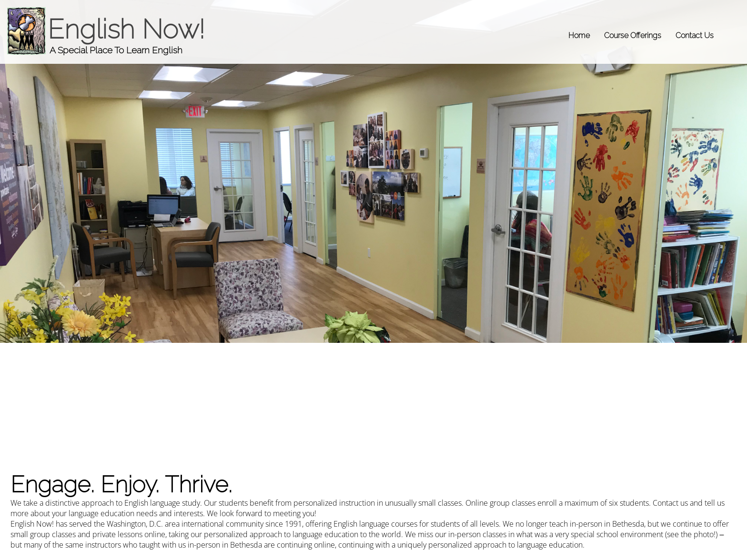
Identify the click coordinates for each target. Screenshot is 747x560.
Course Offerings (633, 35)
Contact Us (695, 35)
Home (579, 35)
